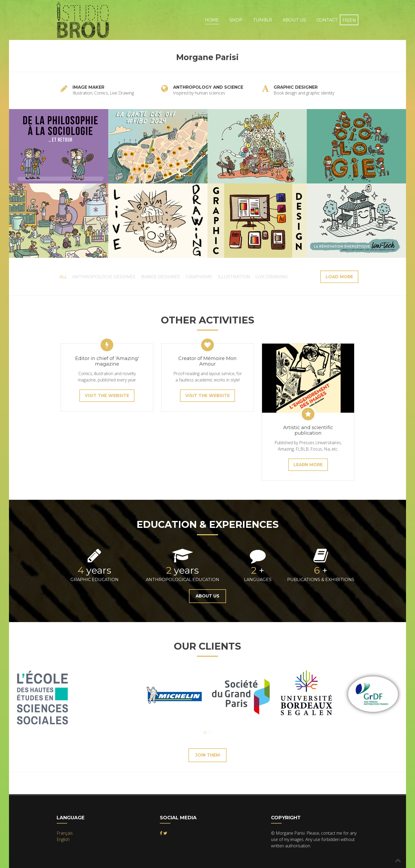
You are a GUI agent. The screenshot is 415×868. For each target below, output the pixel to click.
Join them (207, 755)
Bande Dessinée (161, 277)
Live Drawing (272, 277)
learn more (308, 465)
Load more (339, 277)
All (63, 277)
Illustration (234, 277)
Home (212, 20)
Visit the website (107, 396)
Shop (236, 20)
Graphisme (199, 277)
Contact (327, 20)
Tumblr (263, 20)
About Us (294, 20)
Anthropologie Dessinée (104, 277)
